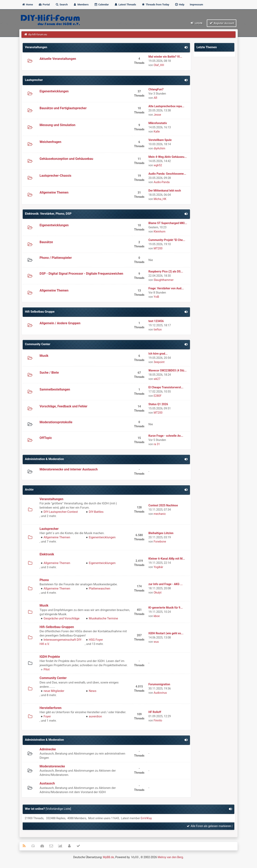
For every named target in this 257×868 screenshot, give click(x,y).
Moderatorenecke (52, 766)
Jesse (157, 115)
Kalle (157, 132)
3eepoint (159, 362)
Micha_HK (160, 199)
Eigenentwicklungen (54, 91)
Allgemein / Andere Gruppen (60, 323)
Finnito (158, 720)
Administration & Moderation (44, 459)
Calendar (101, 5)
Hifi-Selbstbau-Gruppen (57, 627)
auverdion (95, 716)
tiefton (158, 329)
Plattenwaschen (99, 589)
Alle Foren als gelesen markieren (209, 826)
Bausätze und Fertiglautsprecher (63, 108)
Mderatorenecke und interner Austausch (69, 469)
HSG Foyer (96, 640)
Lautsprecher (34, 80)
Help (179, 5)
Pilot (47, 669)
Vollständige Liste (58, 809)
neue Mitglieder (54, 691)
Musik (44, 356)
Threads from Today (155, 5)
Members (81, 5)
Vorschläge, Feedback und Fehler (63, 406)
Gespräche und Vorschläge (62, 618)
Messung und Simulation (57, 125)
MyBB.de (108, 857)
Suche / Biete (49, 373)
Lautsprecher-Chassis (55, 176)
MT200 (158, 248)
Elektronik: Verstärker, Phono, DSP (48, 214)
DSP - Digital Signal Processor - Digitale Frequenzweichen (81, 274)
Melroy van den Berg (170, 857)
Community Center (38, 344)
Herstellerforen (50, 708)
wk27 (157, 379)
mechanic (160, 514)
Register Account (222, 23)
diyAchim (159, 148)
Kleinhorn (160, 232)
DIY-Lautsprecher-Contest (61, 512)
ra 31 (157, 444)
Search (61, 5)
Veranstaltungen (36, 47)
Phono (44, 580)
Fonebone (160, 542)
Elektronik (47, 554)
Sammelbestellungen (55, 389)
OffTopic (46, 438)
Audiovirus (160, 693)
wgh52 (158, 165)
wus (156, 642)
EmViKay (146, 818)
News (93, 691)
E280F (158, 396)
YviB (156, 297)
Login (196, 23)
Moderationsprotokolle (56, 422)
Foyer (47, 716)
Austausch (47, 783)
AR (155, 98)
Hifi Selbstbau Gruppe (40, 312)
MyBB (135, 857)
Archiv (29, 490)
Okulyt (158, 593)
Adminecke (48, 749)
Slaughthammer (164, 280)
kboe (157, 616)
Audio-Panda (162, 182)
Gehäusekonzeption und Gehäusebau (66, 159)
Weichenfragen (50, 142)
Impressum (196, 5)
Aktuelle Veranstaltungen (58, 59)
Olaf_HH (159, 65)
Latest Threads (125, 5)
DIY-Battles (96, 512)
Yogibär (158, 567)
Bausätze (46, 242)
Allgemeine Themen (54, 192)
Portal (44, 5)
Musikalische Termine (103, 618)
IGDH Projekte (50, 657)
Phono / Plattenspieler (56, 258)
